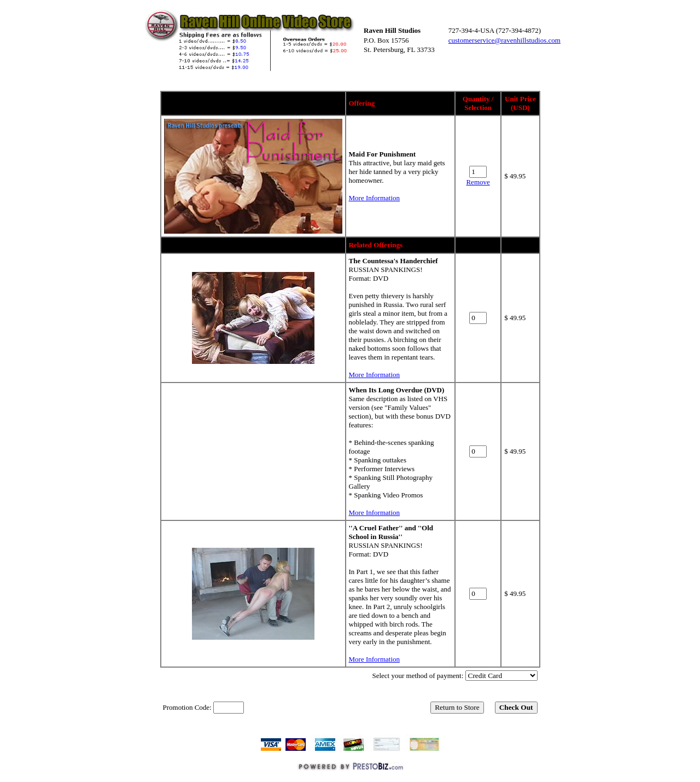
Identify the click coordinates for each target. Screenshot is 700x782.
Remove (478, 182)
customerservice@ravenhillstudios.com (504, 40)
